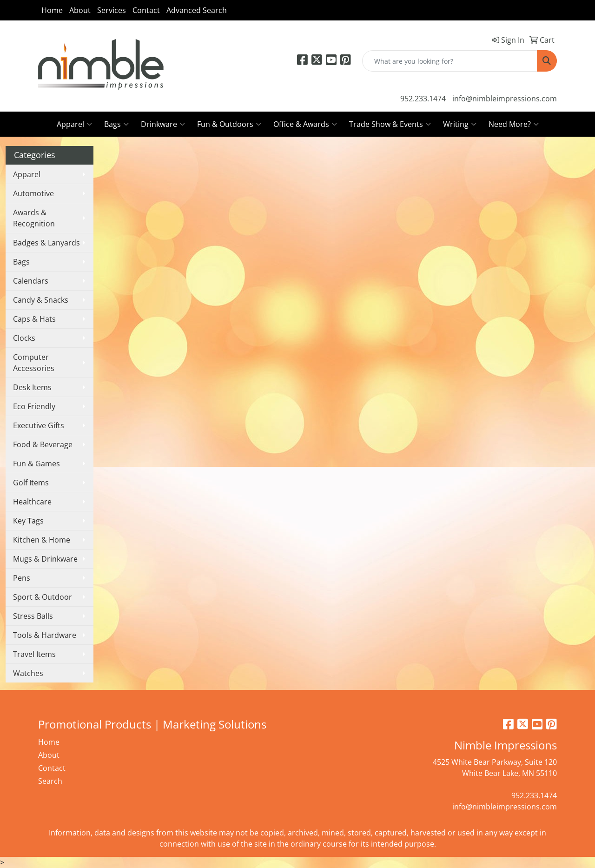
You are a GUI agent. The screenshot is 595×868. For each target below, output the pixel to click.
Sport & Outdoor (43, 597)
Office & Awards (305, 124)
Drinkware (163, 124)
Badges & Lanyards (46, 243)
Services (112, 10)
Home (52, 10)
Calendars (31, 281)
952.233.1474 (423, 99)
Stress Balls (33, 616)
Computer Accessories (34, 363)
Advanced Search (197, 10)
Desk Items (32, 387)
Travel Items (34, 654)
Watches (28, 673)
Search (50, 781)
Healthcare (32, 502)
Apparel (74, 124)
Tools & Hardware (45, 635)
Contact (146, 10)
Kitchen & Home (42, 540)
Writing (460, 124)
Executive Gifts (39, 425)
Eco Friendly (34, 406)
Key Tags (28, 521)
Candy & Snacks (41, 300)
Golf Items (31, 483)
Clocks (24, 338)
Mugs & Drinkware (45, 559)
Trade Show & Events (390, 124)
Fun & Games (36, 464)
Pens (22, 578)
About (80, 10)
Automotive (33, 193)
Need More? (514, 124)
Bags (116, 124)
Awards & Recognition (34, 218)
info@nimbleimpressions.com (505, 99)
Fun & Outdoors (229, 124)
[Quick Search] (450, 61)
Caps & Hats (34, 319)
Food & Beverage (43, 444)
